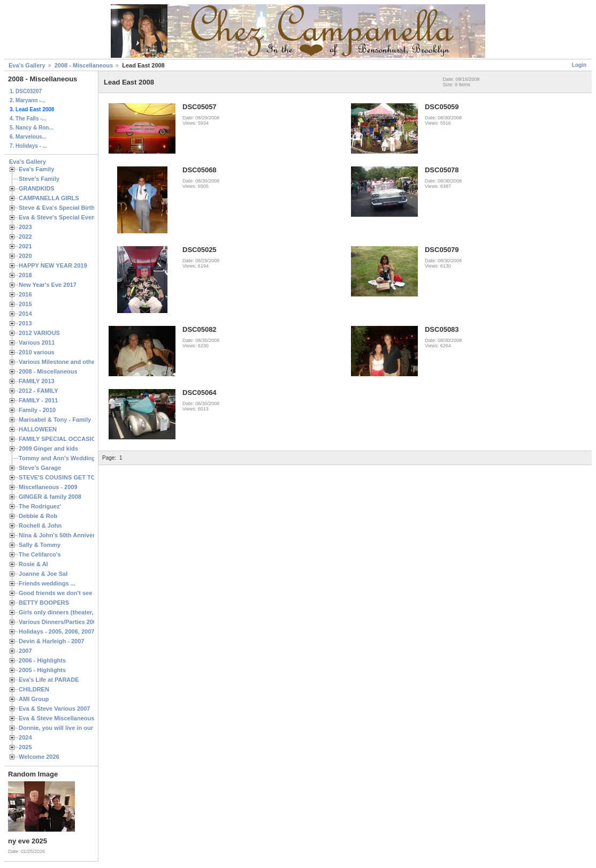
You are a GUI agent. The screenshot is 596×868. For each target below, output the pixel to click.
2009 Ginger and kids (48, 448)
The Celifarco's (40, 554)
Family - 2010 (37, 410)
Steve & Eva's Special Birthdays (63, 208)
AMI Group (34, 699)
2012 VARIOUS (39, 333)
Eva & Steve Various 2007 (55, 709)
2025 (25, 747)
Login (579, 65)
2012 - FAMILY (39, 391)
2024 (25, 737)
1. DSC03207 (26, 91)
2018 (25, 275)
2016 (25, 294)
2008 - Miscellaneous (84, 65)
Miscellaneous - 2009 (48, 487)
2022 (25, 237)
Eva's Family (36, 169)
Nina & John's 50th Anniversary (63, 535)
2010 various (37, 352)
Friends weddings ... (47, 583)
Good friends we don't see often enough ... (78, 593)
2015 (25, 304)
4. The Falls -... (28, 119)
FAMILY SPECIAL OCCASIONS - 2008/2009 (78, 439)
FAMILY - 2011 (38, 400)
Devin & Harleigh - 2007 (51, 641)
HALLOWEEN (38, 429)
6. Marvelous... (28, 137)
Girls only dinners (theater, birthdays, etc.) (78, 612)
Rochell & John (40, 526)
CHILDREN (34, 689)
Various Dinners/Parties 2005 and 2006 (72, 622)
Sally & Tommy (40, 545)
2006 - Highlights (42, 660)
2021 (25, 246)
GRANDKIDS (37, 188)
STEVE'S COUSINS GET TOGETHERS (71, 477)
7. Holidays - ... (28, 146)
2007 (25, 651)
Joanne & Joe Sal (43, 574)
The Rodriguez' (40, 506)
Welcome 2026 (39, 757)
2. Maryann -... (28, 100)
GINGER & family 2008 (50, 497)
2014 (25, 314)
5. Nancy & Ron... (32, 128)
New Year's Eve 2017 (48, 285)
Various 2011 (37, 342)
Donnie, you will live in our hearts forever (76, 728)
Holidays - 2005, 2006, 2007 (56, 631)
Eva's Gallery (27, 65)
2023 (25, 227)
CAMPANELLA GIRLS (49, 198)
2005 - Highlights (42, 670)
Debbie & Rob (38, 516)
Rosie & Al (33, 564)
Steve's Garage (40, 468)
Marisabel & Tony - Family (55, 420)
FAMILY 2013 (37, 381)
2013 (25, 323)
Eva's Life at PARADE (49, 680)
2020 (25, 256)
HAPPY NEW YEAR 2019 (53, 265)
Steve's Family (39, 179)
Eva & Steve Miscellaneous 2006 (64, 718)
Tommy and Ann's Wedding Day (63, 458)
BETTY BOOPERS (44, 603)
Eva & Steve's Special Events (60, 217)
